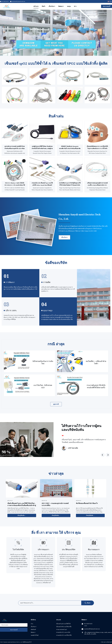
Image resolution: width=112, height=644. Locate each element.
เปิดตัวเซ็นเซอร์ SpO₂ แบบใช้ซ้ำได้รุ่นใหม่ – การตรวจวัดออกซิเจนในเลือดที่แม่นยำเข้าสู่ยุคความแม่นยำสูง (22, 505)
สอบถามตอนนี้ (107, 6)
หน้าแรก (36, 6)
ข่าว (75, 6)
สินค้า (44, 6)
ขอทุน (69, 6)
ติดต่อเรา (61, 6)
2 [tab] (58, 53)
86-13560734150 (88, 624)
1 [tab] (54, 53)
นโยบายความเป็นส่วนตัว (107, 642)
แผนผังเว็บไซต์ (35, 635)
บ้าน (32, 624)
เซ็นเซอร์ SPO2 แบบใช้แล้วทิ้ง (64, 627)
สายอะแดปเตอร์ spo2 (62, 629)
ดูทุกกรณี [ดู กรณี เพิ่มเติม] (56, 404)
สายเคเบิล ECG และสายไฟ (63, 632)
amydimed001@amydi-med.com (18, 1)
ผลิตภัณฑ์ (33, 629)
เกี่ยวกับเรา (52, 6)
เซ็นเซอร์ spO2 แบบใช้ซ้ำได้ (63, 624)
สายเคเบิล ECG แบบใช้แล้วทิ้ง (64, 635)
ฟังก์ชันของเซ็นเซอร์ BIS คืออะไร (87, 503)
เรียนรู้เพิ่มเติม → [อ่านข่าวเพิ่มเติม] (22, 515)
